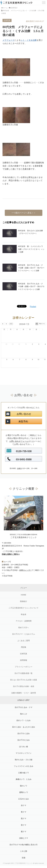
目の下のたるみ (24, 728)
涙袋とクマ (24, 826)
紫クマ (24, 819)
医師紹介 (24, 589)
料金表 (24, 602)
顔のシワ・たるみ (24, 708)
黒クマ (24, 806)
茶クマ (24, 813)
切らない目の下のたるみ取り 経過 (24, 668)
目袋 (24, 846)
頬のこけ (24, 702)
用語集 (24, 635)
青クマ (24, 800)
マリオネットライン (24, 741)
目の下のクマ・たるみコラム (24, 622)
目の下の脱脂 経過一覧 (24, 661)
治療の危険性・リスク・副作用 (24, 681)
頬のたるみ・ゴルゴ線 (24, 748)
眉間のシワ (24, 780)
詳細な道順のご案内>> (11, 542)
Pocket (33, 307)
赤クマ (24, 793)
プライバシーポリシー (24, 655)
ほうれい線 (24, 734)
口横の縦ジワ (24, 761)
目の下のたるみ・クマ (24, 695)
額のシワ (24, 774)
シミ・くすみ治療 (29, 40)
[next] (6, 324)
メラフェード (9, 40)
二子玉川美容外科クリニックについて (24, 596)
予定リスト (42, 324)
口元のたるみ (24, 787)
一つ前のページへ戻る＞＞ (24, 213)
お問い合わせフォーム (19, 429)
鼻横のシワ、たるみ (24, 767)
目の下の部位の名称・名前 (24, 674)
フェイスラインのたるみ (24, 754)
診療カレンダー (26, 558)
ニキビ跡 (24, 839)
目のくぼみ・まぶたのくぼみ (24, 715)
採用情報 (24, 648)
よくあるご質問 (24, 628)
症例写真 (24, 642)
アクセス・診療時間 (24, 609)
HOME (24, 583)
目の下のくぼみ (24, 721)
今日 (11, 324)
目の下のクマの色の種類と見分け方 (24, 833)
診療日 (19, 456)
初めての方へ (24, 615)
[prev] (3, 324)
